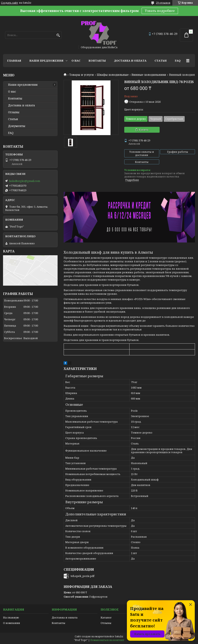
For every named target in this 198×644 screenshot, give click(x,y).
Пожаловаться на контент (107, 640)
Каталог (106, 617)
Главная (14, 61)
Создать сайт (9, 3)
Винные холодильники (149, 75)
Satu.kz (119, 636)
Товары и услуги (82, 75)
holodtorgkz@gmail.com (25, 181)
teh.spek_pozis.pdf (83, 576)
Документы (17, 126)
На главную (11, 617)
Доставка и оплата (130, 61)
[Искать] (58, 35)
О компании (12, 623)
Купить (144, 130)
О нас (76, 61)
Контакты (97, 61)
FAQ (178, 61)
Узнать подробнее (160, 11)
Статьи (161, 61)
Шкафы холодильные (113, 75)
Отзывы (14, 112)
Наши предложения (46, 61)
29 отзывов (163, 3)
